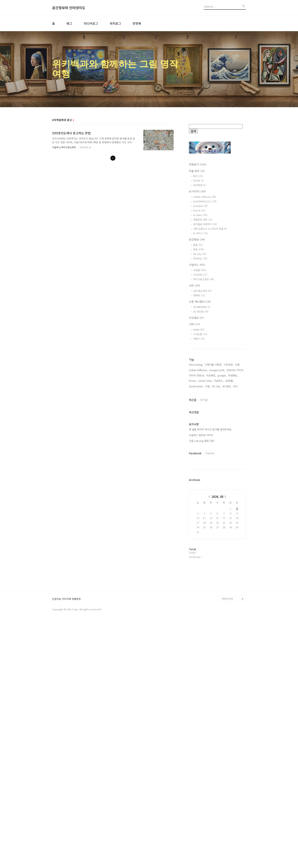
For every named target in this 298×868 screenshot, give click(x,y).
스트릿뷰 (200, 275)
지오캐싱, (211, 497)
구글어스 (197, 265)
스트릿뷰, (229, 486)
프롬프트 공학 (203, 220)
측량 (199, 249)
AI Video (200, 215)
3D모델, (229, 502)
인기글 (204, 521)
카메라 (199, 295)
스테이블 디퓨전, (213, 486)
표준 (198, 245)
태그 (69, 23)
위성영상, (233, 497)
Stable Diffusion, (198, 492)
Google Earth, (217, 492)
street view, (205, 502)
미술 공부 (197, 171)
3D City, (216, 508)
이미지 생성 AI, (197, 497)
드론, (238, 486)
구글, (208, 508)
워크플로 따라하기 (205, 224)
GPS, (236, 508)
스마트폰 (200, 334)
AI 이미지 (197, 191)
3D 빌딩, (227, 508)
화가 (198, 176)
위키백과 (199, 185)
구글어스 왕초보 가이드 (201, 557)
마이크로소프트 (204, 279)
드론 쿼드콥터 (200, 302)
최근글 (193, 521)
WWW (199, 330)
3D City (200, 254)
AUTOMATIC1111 (205, 201)
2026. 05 (218, 618)
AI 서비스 (200, 233)
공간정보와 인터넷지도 (69, 8)
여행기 (199, 339)
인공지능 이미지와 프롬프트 (67, 843)
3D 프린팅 (201, 312)
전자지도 (200, 259)
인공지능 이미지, (235, 492)
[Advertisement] (217, 414)
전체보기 (198, 164)
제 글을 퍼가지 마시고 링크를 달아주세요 (210, 551)
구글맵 (200, 270)
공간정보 (197, 239)
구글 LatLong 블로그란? (202, 562)
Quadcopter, (196, 508)
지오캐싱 (196, 318)
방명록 (137, 23)
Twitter (210, 575)
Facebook (195, 575)
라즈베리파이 (202, 307)
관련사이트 (227, 842)
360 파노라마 (202, 291)
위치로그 (115, 23)
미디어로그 (91, 23)
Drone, (193, 502)
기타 (195, 324)
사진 (195, 285)
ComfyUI (200, 206)
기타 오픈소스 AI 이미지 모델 (210, 229)
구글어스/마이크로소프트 (64, 147)
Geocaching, (196, 486)
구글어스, (219, 502)
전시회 (198, 181)
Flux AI (199, 210)
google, (222, 497)
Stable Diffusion (205, 197)
